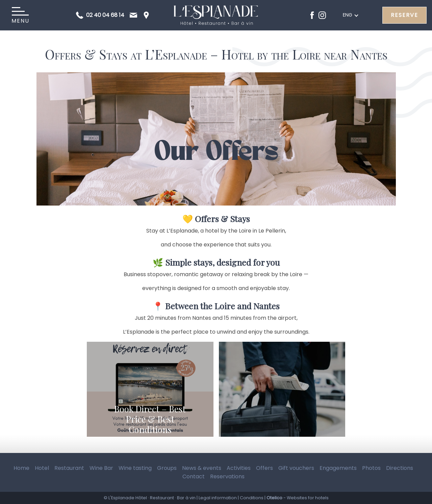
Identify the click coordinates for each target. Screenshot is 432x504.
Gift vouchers (296, 468)
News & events (202, 468)
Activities (239, 468)
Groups (167, 468)
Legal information (218, 498)
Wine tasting (135, 468)
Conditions (252, 498)
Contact (194, 476)
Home (21, 468)
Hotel (42, 468)
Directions (400, 468)
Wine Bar (101, 468)
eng (348, 15)
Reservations (227, 476)
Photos (371, 468)
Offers (264, 468)
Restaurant (69, 468)
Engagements (338, 468)
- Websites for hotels (298, 498)
